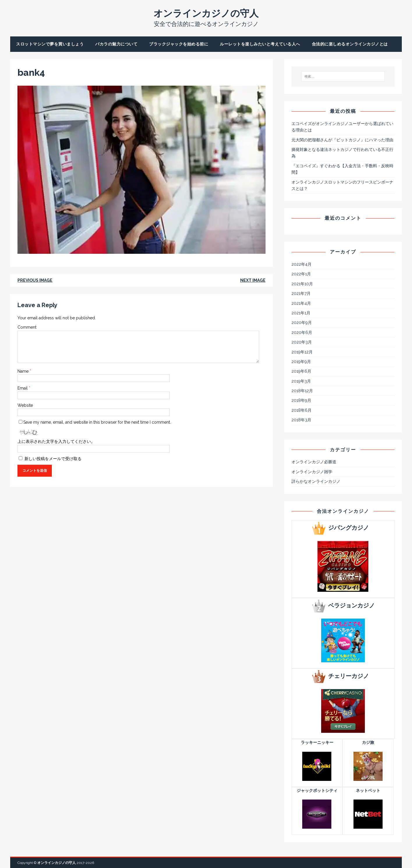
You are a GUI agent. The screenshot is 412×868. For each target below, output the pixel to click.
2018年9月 (301, 400)
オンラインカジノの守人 (56, 863)
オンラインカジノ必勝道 (314, 462)
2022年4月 (302, 264)
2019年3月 (301, 381)
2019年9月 (301, 362)
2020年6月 (302, 332)
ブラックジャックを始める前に (179, 44)
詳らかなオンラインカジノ (316, 481)
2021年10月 (302, 284)
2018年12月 (302, 391)
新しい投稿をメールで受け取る (53, 459)
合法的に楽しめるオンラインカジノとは (350, 44)
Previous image (35, 280)
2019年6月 (301, 371)
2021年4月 (301, 303)
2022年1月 (301, 274)
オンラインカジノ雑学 (312, 472)
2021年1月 (301, 313)
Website (25, 405)
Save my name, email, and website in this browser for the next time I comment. (97, 422)
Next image (253, 280)
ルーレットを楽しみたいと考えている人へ (260, 44)
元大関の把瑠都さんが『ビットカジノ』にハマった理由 (342, 140)
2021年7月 (301, 293)
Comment (27, 327)
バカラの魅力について (116, 44)
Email (23, 388)
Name (24, 371)
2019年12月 (302, 352)
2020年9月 (302, 323)
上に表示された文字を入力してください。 (56, 441)
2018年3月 (301, 420)
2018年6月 (302, 410)
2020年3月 (302, 342)
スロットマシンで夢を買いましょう (50, 44)
